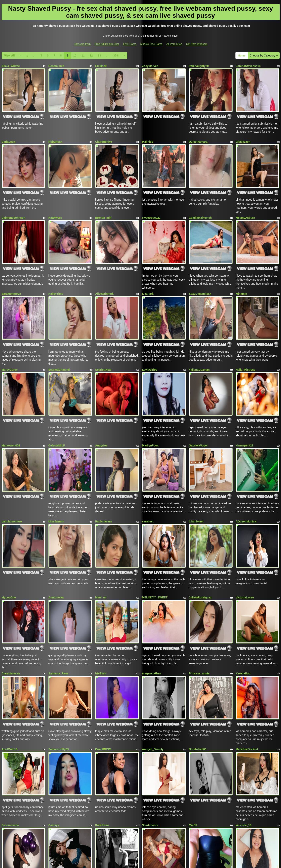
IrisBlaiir (101, 608)
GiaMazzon (243, 134)
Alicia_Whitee (11, 66)
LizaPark (148, 269)
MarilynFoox (150, 405)
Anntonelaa (56, 540)
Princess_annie (199, 608)
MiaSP (193, 744)
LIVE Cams (130, 44)
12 (91, 55)
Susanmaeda (10, 744)
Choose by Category (264, 55)
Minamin (241, 269)
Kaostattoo (243, 608)
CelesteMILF (57, 405)
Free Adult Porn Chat (107, 44)
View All (10, 55)
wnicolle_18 (244, 744)
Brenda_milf (103, 201)
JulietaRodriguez (200, 540)
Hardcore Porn (82, 44)
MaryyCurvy (10, 337)
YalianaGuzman (199, 337)
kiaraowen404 (11, 405)
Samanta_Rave (58, 608)
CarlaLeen (8, 134)
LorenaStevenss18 (248, 66)
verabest (148, 473)
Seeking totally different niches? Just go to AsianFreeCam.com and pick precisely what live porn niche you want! (140, 833)
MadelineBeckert (247, 676)
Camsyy (54, 744)
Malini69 (148, 134)
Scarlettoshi (150, 744)
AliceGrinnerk (104, 269)
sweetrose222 (151, 201)
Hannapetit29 (244, 405)
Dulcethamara (198, 134)
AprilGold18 (10, 676)
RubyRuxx (55, 134)
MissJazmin (56, 473)
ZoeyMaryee (150, 66)
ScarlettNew (103, 337)
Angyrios (101, 405)
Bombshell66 (198, 676)
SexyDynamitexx (200, 269)
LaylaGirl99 (150, 337)
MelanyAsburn (245, 201)
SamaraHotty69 (59, 676)
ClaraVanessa (11, 608)
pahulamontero (12, 473)
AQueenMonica (246, 473)
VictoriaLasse (245, 540)
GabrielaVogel (198, 405)
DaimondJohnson (13, 201)
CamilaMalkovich (200, 201)
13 (99, 55)
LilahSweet (196, 473)
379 (116, 55)
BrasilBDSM (103, 676)
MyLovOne (9, 540)
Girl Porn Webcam (197, 44)
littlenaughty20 (199, 66)
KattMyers (55, 201)
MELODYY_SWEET (155, 540)
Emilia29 (101, 66)
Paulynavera (104, 473)
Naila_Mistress (245, 337)
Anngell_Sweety (153, 676)
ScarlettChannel (59, 337)
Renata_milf (56, 66)
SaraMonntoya (11, 269)
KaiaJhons (102, 744)
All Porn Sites (174, 44)
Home (242, 55)
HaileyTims (56, 269)
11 (83, 55)
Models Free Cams (151, 44)
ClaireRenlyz (104, 134)
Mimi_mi (101, 540)
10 (75, 55)
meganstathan (152, 608)
